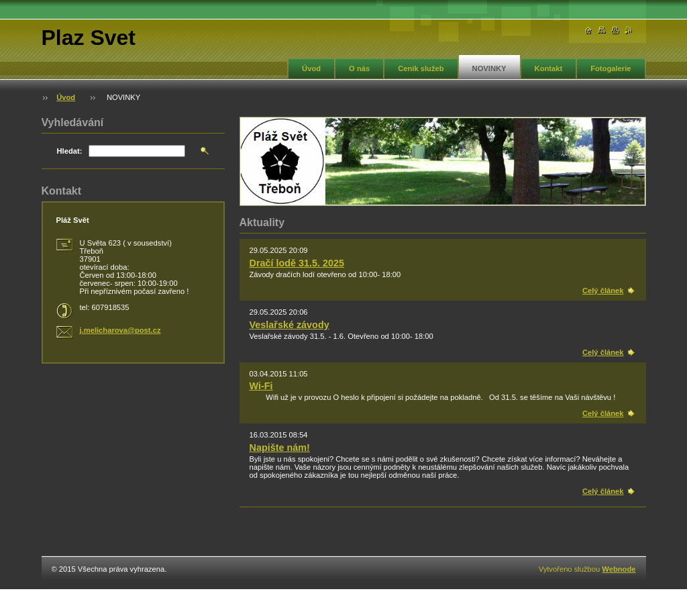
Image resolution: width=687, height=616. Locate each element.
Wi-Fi (261, 386)
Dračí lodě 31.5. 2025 (297, 263)
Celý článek (603, 291)
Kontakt (549, 68)
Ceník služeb (421, 68)
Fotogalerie (611, 68)
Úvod (311, 68)
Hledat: (70, 151)
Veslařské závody (289, 325)
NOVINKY (489, 68)
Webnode (619, 569)
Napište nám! (280, 448)
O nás (359, 68)
